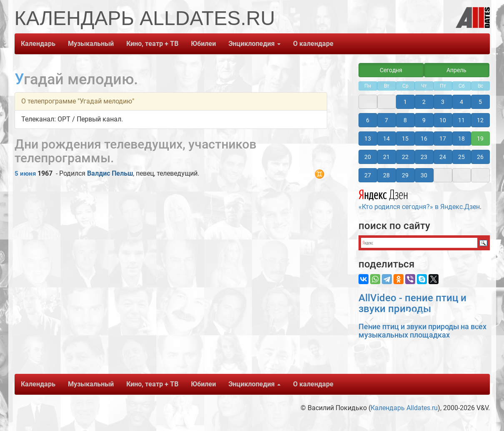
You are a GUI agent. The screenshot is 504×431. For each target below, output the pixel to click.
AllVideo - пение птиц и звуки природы (412, 303)
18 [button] (461, 139)
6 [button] (368, 120)
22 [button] (405, 157)
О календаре (313, 44)
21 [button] (386, 157)
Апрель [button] (456, 70)
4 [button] (461, 102)
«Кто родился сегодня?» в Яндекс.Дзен (419, 199)
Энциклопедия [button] (255, 44)
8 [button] (405, 120)
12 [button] (480, 120)
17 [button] (443, 139)
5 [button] (480, 102)
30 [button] (424, 175)
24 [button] (443, 157)
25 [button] (461, 157)
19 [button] (480, 139)
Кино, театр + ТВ (152, 44)
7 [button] (386, 120)
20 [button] (368, 157)
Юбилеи (203, 44)
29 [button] (405, 175)
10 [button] (443, 120)
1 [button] (405, 102)
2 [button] (424, 102)
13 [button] (368, 139)
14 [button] (386, 139)
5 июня (25, 174)
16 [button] (424, 139)
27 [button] (368, 175)
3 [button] (443, 102)
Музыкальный (91, 44)
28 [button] (386, 175)
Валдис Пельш (110, 173)
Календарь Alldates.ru (404, 408)
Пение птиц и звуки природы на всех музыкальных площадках (423, 331)
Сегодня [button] (391, 70)
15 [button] (405, 139)
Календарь (38, 44)
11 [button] (461, 120)
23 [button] (424, 157)
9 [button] (424, 120)
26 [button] (480, 157)
